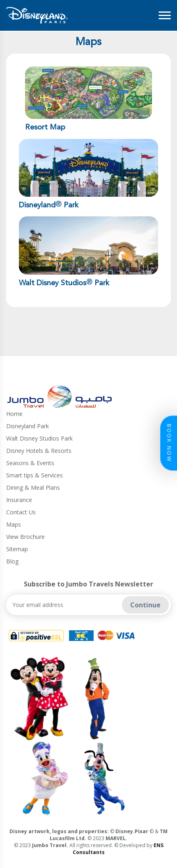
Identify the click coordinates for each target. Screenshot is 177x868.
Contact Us (21, 512)
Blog (12, 561)
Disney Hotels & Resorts (39, 451)
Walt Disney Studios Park (39, 438)
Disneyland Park (28, 426)
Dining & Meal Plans (33, 487)
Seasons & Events (30, 463)
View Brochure (25, 537)
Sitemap (17, 549)
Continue (145, 605)
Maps (14, 524)
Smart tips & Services (34, 475)
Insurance (19, 500)
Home (14, 414)
